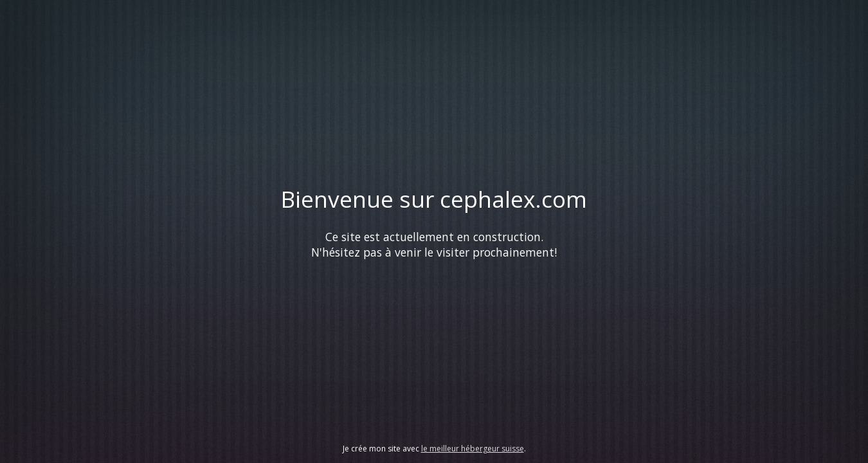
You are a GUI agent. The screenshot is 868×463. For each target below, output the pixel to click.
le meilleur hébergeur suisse (473, 449)
